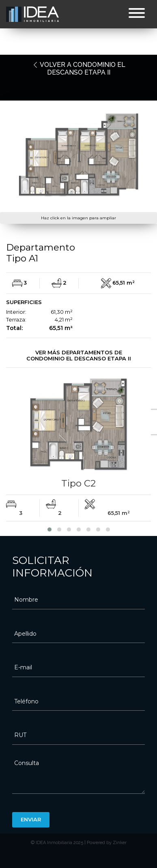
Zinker (120, 843)
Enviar (31, 819)
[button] (49, 529)
